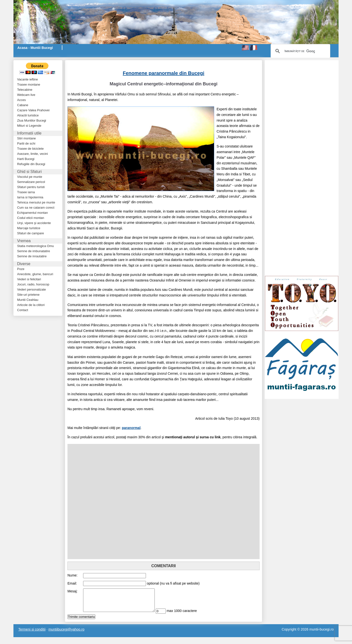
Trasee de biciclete (30, 149)
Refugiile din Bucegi (31, 164)
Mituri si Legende (29, 126)
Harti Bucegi (26, 159)
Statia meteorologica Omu (35, 246)
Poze (21, 269)
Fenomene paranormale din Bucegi (163, 73)
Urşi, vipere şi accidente (34, 223)
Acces (21, 100)
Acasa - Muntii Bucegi (35, 48)
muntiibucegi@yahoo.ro (66, 634)
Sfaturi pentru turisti (31, 187)
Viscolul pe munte (30, 177)
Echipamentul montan (33, 213)
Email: (72, 583)
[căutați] (300, 51)
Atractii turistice (28, 115)
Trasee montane (29, 85)
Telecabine (25, 90)
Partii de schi (26, 143)
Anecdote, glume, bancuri (35, 274)
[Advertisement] (125, 62)
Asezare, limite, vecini (33, 154)
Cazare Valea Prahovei (33, 110)
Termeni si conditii (32, 634)
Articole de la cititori (31, 305)
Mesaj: (72, 591)
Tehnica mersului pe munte (36, 202)
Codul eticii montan (31, 218)
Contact (23, 310)
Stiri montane (27, 138)
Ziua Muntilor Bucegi (32, 120)
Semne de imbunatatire (33, 251)
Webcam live (26, 95)
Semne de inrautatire (32, 256)
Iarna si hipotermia (30, 197)
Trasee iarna (26, 192)
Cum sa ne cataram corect (36, 208)
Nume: (72, 575)
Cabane (23, 105)
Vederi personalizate (32, 289)
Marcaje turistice (29, 228)
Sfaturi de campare (31, 233)
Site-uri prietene (28, 295)
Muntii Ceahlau (28, 300)
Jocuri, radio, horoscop (33, 284)
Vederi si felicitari (29, 279)
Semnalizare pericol (31, 182)
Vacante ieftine (27, 79)
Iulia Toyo (225, 418)
